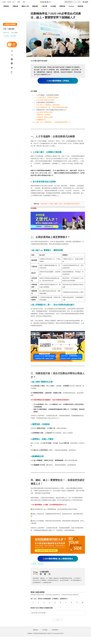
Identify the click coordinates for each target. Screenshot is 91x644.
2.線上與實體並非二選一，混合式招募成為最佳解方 (52, 107)
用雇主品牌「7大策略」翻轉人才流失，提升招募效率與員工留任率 (60, 204)
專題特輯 (35, 6)
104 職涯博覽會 (37, 505)
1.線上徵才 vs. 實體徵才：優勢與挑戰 (48, 105)
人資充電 (44, 6)
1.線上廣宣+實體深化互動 (44, 112)
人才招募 (6, 36)
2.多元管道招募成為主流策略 (45, 100)
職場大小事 (25, 6)
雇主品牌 (13, 36)
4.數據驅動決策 (41, 120)
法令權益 (53, 6)
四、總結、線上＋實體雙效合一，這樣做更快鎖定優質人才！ (52, 122)
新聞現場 (62, 6)
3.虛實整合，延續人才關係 (44, 117)
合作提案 (45, 630)
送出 (58, 620)
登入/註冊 (85, 2)
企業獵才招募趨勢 (10, 24)
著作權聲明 (55, 630)
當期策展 (80, 6)
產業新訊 (6, 6)
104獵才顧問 (11, 29)
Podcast (71, 6)
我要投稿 (35, 630)
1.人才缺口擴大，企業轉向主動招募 (47, 98)
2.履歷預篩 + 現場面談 (43, 115)
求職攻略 (15, 6)
